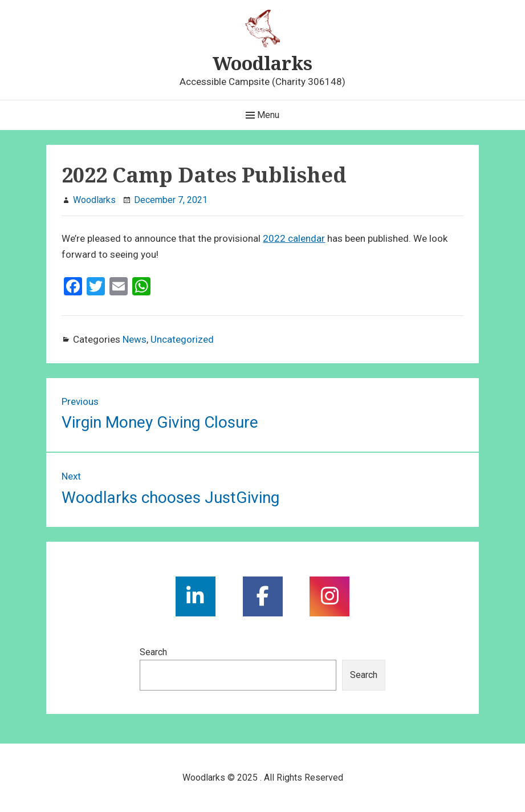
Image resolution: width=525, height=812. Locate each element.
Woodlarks (262, 63)
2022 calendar (294, 238)
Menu (262, 115)
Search (153, 652)
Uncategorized (182, 339)
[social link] (196, 596)
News (135, 339)
